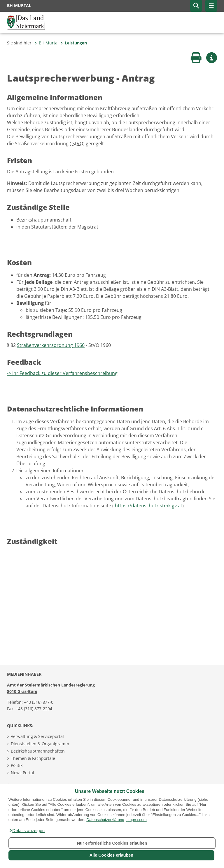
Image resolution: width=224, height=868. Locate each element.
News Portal (22, 773)
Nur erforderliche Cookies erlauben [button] (112, 843)
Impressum (137, 820)
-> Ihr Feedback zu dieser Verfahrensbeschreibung (62, 373)
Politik (17, 765)
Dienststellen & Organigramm (40, 744)
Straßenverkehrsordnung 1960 (51, 345)
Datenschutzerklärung (105, 820)
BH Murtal (47, 43)
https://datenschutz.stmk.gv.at (149, 506)
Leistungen (74, 43)
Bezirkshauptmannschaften (38, 751)
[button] (27, 831)
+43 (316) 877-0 (39, 702)
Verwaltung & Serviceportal (37, 736)
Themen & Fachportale (33, 758)
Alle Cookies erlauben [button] (111, 855)
